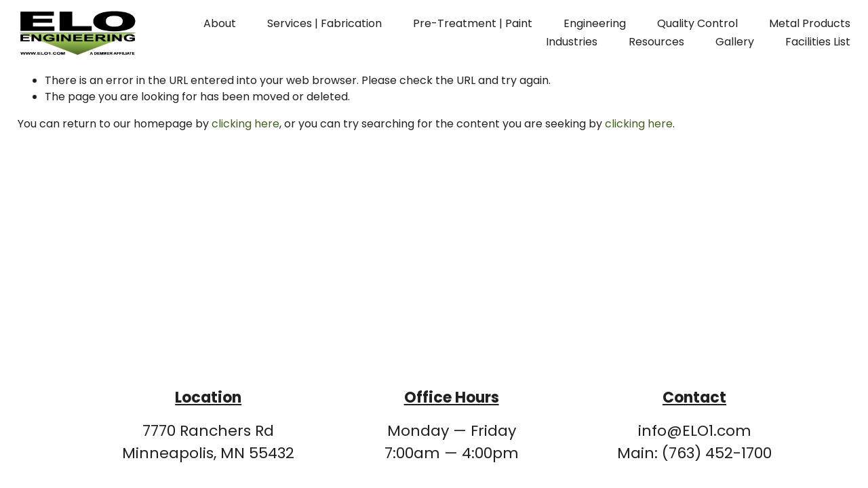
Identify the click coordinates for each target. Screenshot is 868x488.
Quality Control (697, 23)
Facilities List (818, 42)
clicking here (245, 124)
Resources (656, 42)
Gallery (735, 42)
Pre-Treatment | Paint (473, 23)
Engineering (595, 23)
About (220, 23)
